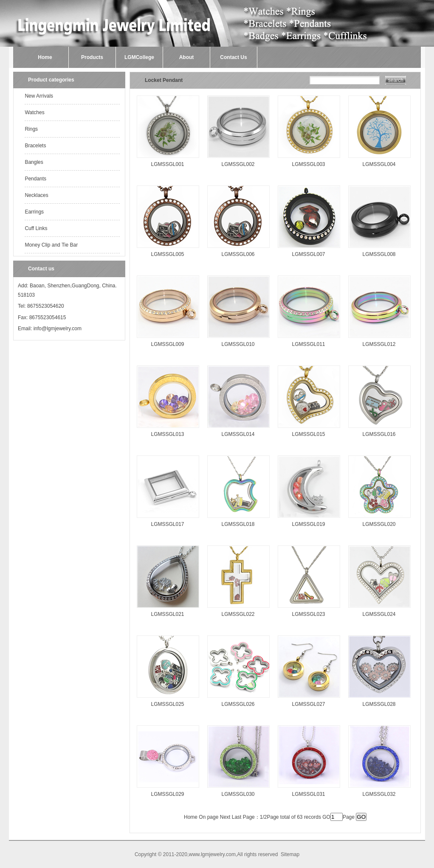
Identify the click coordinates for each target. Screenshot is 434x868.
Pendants (35, 179)
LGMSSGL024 (379, 614)
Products (92, 57)
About (187, 57)
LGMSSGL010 (238, 344)
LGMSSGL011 (308, 344)
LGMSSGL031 (308, 794)
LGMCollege (139, 57)
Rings (31, 129)
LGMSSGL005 (167, 254)
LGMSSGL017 (167, 524)
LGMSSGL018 (238, 524)
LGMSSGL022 (238, 614)
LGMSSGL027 (308, 704)
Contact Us (233, 57)
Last (237, 817)
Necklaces (36, 195)
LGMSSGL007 (308, 254)
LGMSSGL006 (238, 254)
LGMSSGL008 (379, 254)
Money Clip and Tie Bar (51, 245)
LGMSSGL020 (379, 524)
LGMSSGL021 (167, 614)
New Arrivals (39, 96)
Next (225, 817)
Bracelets (35, 146)
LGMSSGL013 (167, 434)
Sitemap (290, 854)
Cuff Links (36, 228)
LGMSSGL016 (379, 434)
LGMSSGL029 (167, 794)
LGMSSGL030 (238, 794)
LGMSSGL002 (238, 164)
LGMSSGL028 (379, 704)
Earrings (34, 212)
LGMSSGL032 (379, 794)
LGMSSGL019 (308, 524)
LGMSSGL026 (238, 704)
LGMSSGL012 (379, 344)
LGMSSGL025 (167, 704)
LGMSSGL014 (238, 434)
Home (45, 57)
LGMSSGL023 (308, 614)
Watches (34, 112)
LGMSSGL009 (167, 344)
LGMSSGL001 (167, 164)
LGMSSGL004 (379, 164)
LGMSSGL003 (308, 164)
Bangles (34, 162)
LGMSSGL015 (308, 434)
